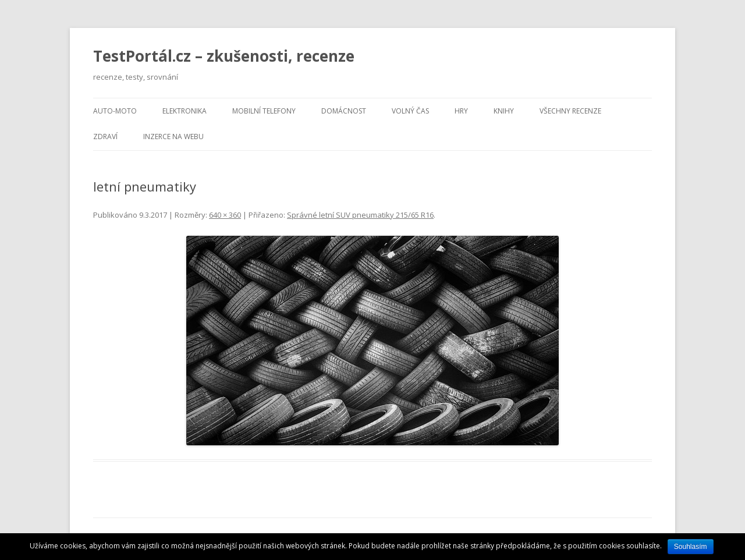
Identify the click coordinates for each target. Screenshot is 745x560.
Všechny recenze (570, 111)
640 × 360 (225, 215)
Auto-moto (115, 111)
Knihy (504, 111)
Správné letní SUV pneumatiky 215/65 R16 (360, 215)
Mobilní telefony (264, 111)
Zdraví (105, 137)
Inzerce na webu (173, 137)
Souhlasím (691, 547)
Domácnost (344, 111)
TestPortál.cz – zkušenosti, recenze (224, 56)
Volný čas (410, 111)
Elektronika (185, 111)
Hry (461, 111)
